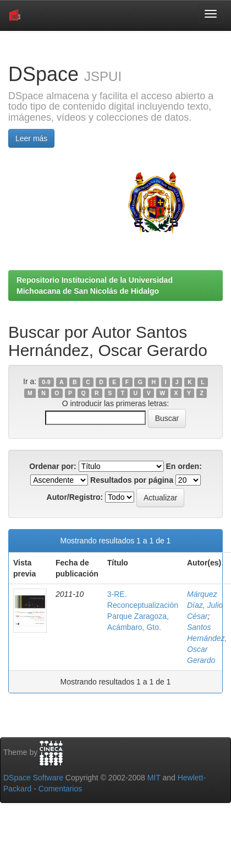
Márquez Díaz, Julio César (205, 605)
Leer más (31, 138)
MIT (154, 778)
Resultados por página (132, 480)
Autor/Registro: (75, 497)
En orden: (184, 466)
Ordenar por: (53, 466)
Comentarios (60, 789)
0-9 (46, 382)
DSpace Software (33, 778)
